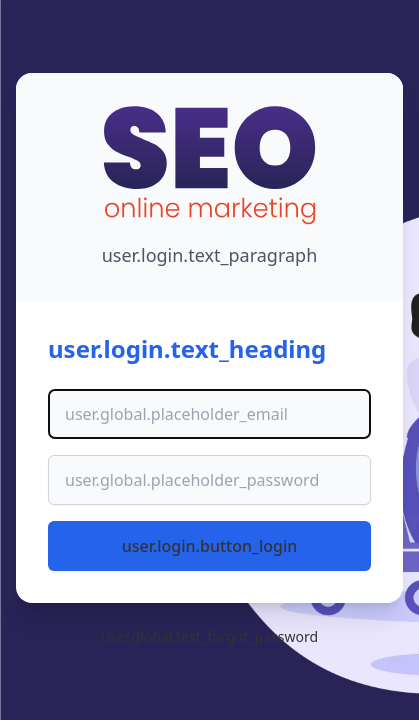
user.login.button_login (210, 546)
